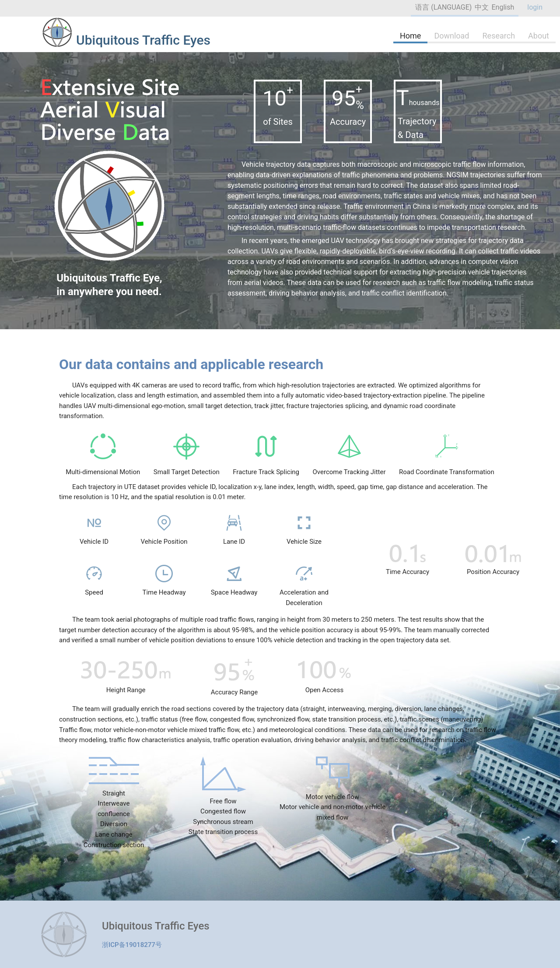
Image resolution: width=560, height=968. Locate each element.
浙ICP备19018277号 (132, 945)
